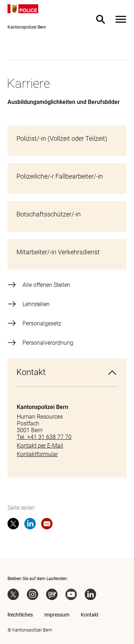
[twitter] (13, 525)
